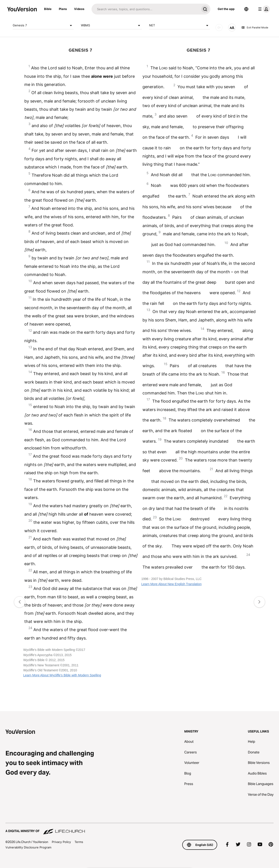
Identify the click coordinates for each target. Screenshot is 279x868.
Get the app (226, 9)
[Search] (146, 9)
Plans (63, 9)
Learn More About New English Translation (171, 584)
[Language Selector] (246, 9)
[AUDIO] (219, 28)
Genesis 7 (43, 25)
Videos (79, 9)
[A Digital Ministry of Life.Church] (139, 829)
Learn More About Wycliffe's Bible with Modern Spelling (62, 675)
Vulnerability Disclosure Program (28, 847)
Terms (79, 842)
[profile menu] (263, 9)
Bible (48, 9)
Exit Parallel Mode (255, 28)
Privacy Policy (61, 842)
